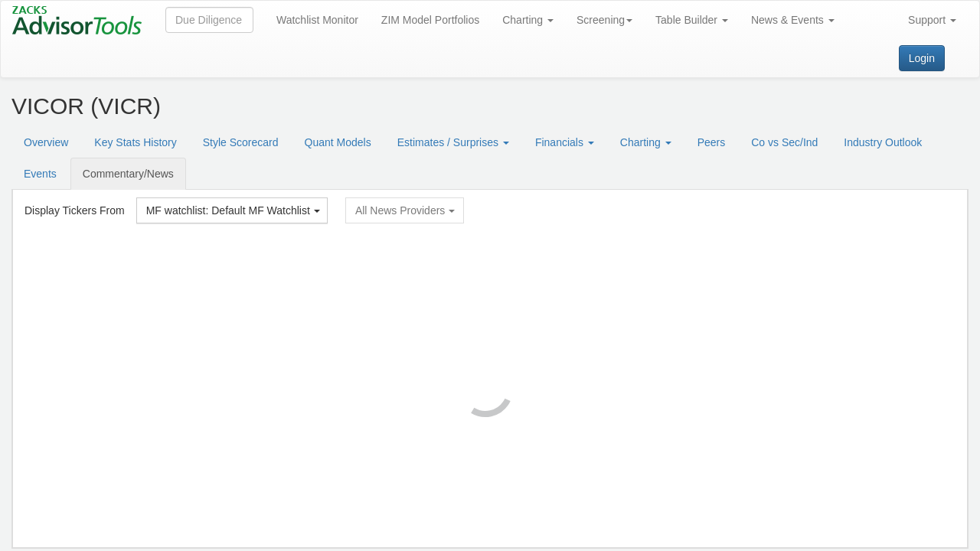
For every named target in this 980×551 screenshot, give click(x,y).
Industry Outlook (883, 142)
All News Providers (405, 210)
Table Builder (692, 20)
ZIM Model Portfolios (430, 20)
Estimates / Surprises (453, 142)
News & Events (793, 20)
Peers (712, 142)
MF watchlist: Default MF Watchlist (233, 210)
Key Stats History (135, 142)
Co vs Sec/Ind (784, 142)
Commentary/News (128, 174)
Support (932, 20)
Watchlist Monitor (317, 20)
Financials (565, 142)
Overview (46, 142)
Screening (604, 20)
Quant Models (338, 142)
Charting (528, 20)
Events (40, 174)
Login (922, 58)
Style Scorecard (241, 142)
